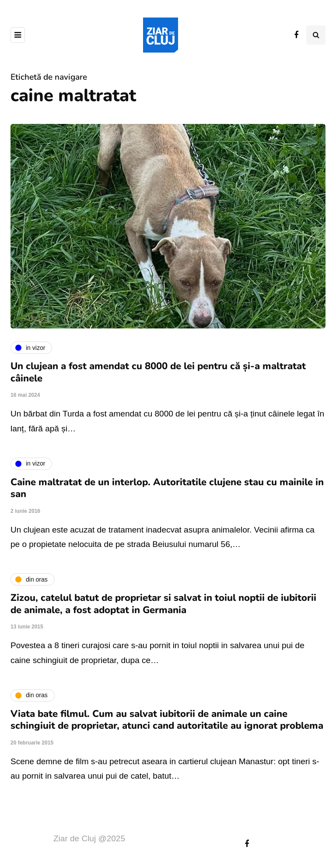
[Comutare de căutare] (316, 35)
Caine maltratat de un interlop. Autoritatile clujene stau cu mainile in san (167, 488)
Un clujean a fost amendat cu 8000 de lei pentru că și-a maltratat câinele (158, 372)
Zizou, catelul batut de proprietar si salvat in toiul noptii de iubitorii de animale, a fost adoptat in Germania (163, 604)
